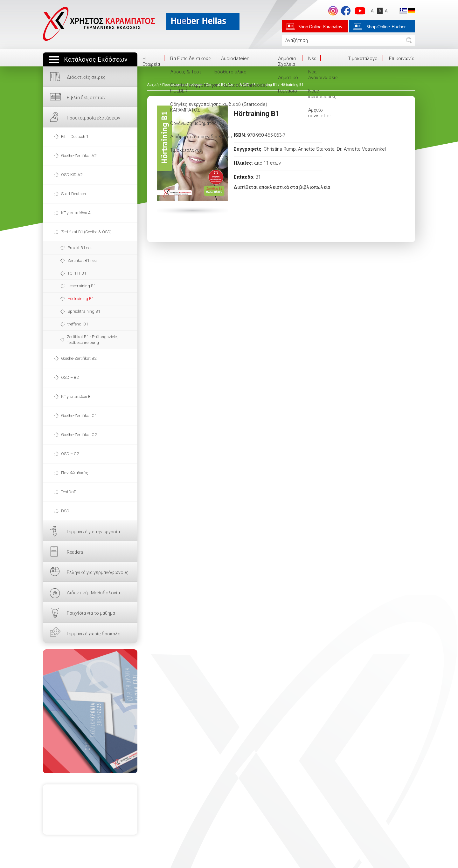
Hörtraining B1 (81, 299)
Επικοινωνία (402, 58)
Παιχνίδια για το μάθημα (91, 613)
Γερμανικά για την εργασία (93, 532)
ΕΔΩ (90, 711)
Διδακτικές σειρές (86, 77)
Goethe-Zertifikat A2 (79, 156)
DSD (65, 511)
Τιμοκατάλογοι (186, 150)
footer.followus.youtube (360, 11)
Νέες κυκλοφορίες (322, 94)
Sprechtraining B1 (84, 311)
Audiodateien (235, 58)
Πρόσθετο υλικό (229, 72)
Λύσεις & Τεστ (186, 72)
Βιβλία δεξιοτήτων (86, 98)
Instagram (333, 11)
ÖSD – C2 (70, 454)
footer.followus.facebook (346, 11)
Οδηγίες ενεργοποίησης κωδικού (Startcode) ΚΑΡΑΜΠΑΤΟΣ (219, 107)
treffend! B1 (78, 324)
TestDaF (69, 492)
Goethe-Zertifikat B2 (79, 358)
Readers (75, 552)
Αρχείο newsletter (320, 113)
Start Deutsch (73, 194)
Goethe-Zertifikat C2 (79, 435)
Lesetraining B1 (82, 286)
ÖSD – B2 (70, 377)
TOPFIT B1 (77, 273)
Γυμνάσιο (288, 91)
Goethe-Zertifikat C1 (79, 416)
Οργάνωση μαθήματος (193, 123)
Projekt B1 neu (80, 248)
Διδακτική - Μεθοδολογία (93, 593)
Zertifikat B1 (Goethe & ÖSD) (86, 232)
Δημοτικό (288, 78)
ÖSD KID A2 (72, 175)
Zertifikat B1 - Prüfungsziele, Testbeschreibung (92, 340)
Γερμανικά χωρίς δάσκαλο (94, 634)
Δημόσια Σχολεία (287, 61)
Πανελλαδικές (75, 473)
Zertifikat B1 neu (82, 260)
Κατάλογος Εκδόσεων (96, 60)
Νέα (312, 58)
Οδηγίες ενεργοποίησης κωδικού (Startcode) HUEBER (219, 88)
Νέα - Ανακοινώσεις (323, 75)
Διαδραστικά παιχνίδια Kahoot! (202, 137)
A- (373, 11)
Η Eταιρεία (151, 61)
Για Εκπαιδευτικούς (191, 58)
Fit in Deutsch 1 (75, 137)
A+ (388, 11)
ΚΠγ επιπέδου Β (76, 396)
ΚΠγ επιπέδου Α (76, 213)
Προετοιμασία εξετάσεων (94, 118)
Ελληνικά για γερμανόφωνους (98, 572)
